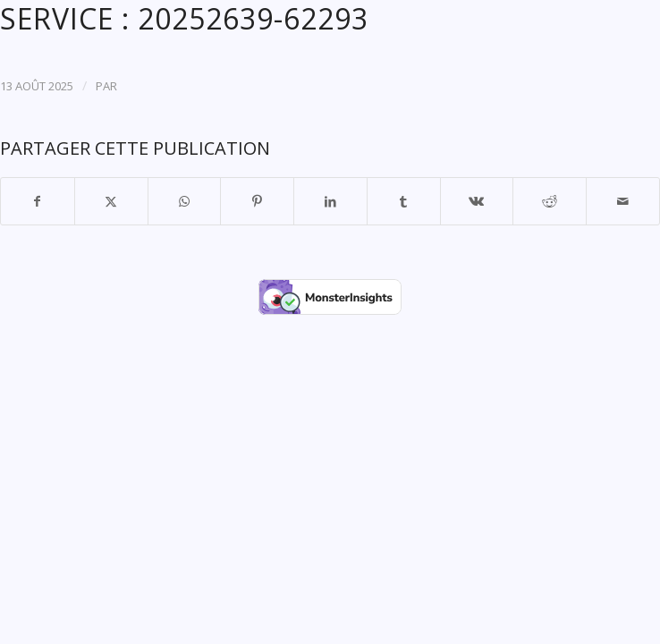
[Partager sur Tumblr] (404, 201)
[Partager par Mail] (623, 201)
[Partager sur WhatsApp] (185, 201)
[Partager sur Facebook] (38, 201)
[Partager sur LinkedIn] (330, 201)
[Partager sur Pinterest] (257, 201)
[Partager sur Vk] (477, 201)
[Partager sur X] (111, 201)
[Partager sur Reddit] (550, 201)
